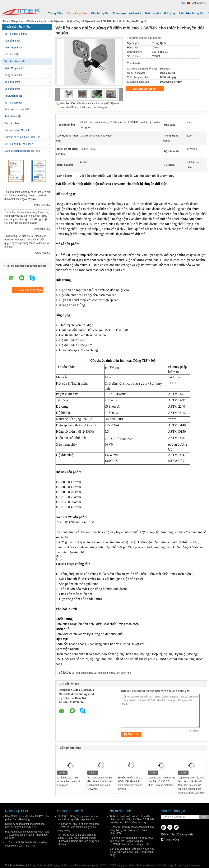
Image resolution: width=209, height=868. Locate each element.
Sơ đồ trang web (182, 834)
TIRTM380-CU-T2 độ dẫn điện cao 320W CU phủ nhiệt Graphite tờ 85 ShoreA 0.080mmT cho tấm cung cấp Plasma (78, 840)
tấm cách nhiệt (124, 673)
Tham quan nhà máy (127, 13)
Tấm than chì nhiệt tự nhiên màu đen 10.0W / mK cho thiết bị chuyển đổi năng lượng (78, 827)
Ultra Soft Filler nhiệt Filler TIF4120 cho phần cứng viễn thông (27, 818)
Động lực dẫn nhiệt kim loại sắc (22, 151)
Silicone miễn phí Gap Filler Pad (22, 137)
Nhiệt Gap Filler (13, 48)
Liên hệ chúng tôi (191, 13)
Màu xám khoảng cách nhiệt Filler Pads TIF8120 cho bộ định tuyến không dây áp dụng (27, 835)
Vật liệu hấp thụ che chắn (19, 144)
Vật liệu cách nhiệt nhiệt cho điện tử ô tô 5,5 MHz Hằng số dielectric (161, 781)
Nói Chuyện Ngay (147, 89)
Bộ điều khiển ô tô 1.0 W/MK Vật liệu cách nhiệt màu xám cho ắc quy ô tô (130, 783)
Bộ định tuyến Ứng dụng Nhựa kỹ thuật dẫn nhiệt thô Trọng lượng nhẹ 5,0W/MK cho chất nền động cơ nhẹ (132, 841)
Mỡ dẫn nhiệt (12, 54)
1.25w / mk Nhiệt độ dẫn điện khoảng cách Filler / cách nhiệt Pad (26, 844)
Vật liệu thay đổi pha (16, 34)
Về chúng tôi (100, 13)
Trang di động (170, 840)
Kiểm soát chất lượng (160, 13)
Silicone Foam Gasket (17, 130)
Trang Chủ (55, 13)
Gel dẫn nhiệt (12, 123)
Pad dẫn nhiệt (12, 41)
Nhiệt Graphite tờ (14, 68)
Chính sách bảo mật (16, 865)
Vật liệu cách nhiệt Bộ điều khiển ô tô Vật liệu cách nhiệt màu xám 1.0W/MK (100, 783)
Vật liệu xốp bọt (13, 103)
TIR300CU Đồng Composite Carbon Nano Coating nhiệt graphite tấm (78, 818)
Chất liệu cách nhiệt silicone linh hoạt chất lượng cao (69, 781)
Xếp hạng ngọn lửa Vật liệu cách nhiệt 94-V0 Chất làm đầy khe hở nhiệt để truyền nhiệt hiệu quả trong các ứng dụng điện (191, 787)
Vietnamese (199, 3)
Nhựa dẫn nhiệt (13, 96)
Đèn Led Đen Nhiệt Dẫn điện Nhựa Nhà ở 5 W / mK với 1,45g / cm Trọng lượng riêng (132, 852)
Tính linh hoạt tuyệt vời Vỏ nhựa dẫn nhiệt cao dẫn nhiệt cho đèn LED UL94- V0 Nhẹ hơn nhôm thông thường (132, 819)
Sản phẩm (17, 21)
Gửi (204, 817)
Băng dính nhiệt (13, 75)
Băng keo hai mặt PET (17, 110)
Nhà (5, 21)
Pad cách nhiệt (13, 116)
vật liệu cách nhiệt (82, 673)
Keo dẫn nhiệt (12, 82)
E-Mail (165, 834)
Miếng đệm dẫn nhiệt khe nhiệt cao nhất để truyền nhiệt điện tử (25, 826)
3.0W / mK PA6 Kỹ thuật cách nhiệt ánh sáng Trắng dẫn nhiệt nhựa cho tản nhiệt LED (132, 830)
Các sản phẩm (77, 13)
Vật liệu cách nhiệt (36, 21)
